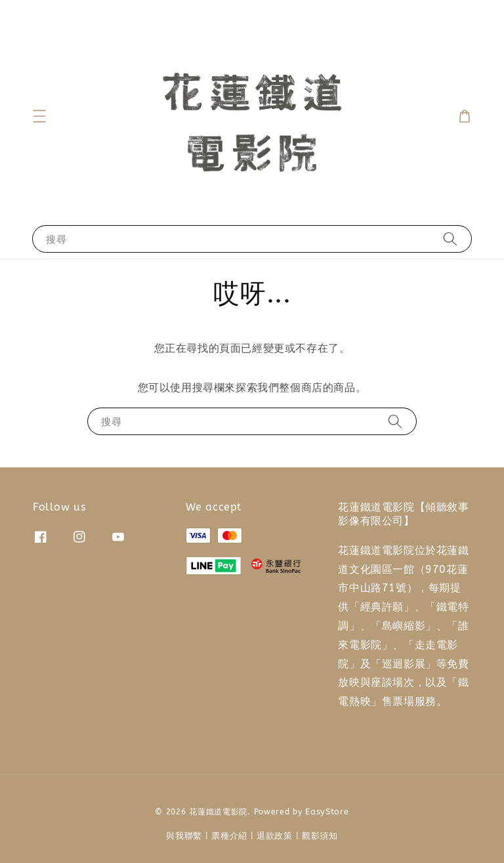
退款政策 (275, 836)
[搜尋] (450, 239)
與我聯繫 (184, 836)
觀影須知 (320, 836)
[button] (39, 116)
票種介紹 (229, 836)
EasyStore (327, 811)
